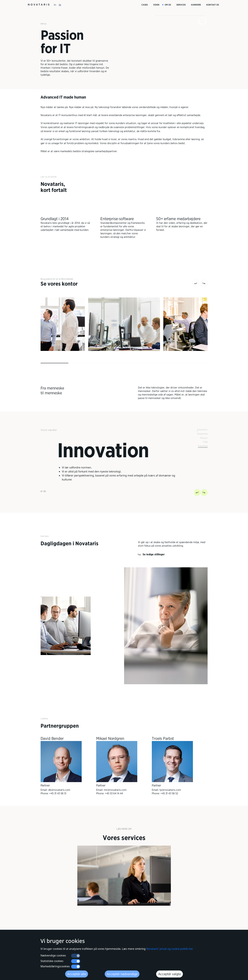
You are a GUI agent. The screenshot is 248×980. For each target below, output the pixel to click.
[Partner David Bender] (61, 766)
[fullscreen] (202, 21)
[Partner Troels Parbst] (172, 766)
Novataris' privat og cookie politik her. (170, 949)
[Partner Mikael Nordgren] (117, 766)
